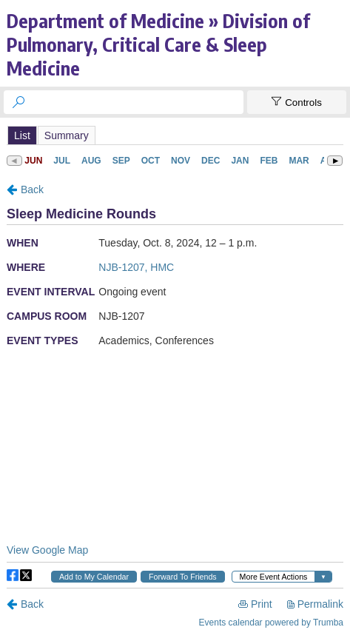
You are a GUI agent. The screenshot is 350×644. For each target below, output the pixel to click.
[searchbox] (137, 102)
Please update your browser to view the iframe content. (175, 135)
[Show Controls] (297, 102)
